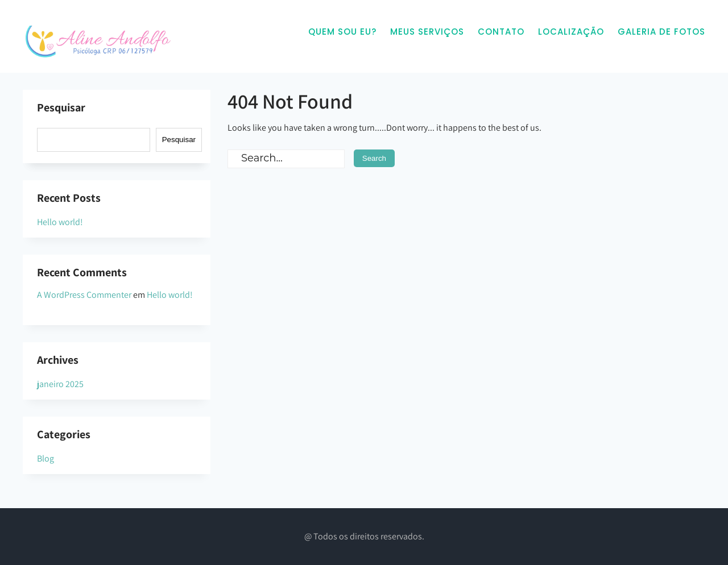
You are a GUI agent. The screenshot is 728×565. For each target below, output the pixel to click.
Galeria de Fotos (661, 32)
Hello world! (60, 222)
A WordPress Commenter (84, 295)
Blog (45, 458)
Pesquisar (61, 107)
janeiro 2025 (60, 384)
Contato (501, 32)
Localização (571, 32)
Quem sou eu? (342, 32)
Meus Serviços (427, 32)
